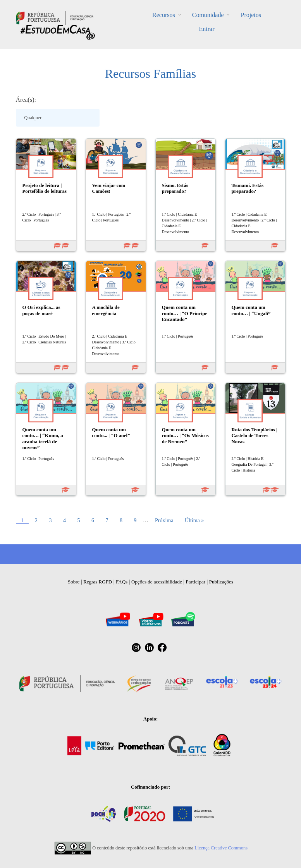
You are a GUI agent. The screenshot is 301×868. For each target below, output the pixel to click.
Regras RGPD (98, 582)
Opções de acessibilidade (157, 582)
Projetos (251, 15)
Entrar (207, 29)
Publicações (221, 582)
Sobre (74, 582)
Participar (195, 582)
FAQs (122, 582)
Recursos (164, 15)
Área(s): (26, 100)
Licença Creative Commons (221, 848)
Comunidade (208, 15)
